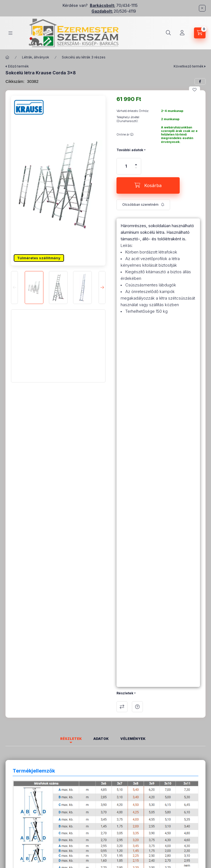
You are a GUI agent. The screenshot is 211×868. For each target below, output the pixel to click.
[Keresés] (168, 33)
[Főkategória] (7, 57)
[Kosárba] (148, 185)
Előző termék (18, 66)
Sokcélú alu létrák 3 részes (84, 57)
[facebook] (200, 81)
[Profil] (182, 33)
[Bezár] (202, 8)
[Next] (102, 288)
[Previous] (14, 288)
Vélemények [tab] (133, 739)
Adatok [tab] (101, 739)
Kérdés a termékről (137, 707)
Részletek (125, 693)
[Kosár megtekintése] (200, 33)
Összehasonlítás (122, 707)
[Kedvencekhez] (195, 90)
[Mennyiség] (126, 166)
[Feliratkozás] (143, 205)
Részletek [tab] (71, 739)
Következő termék (189, 66)
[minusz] (136, 170)
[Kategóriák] (10, 33)
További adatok (130, 150)
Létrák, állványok (36, 57)
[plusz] (136, 162)
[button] (58, 185)
